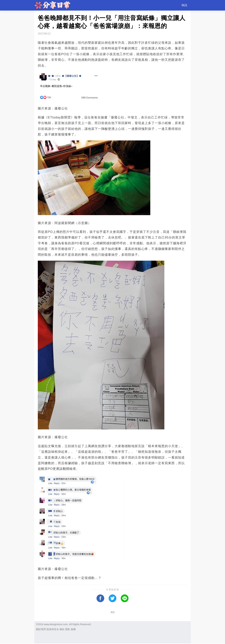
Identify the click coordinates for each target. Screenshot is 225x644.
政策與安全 (53, 629)
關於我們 (41, 629)
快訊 (184, 5)
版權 (73, 629)
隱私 (68, 629)
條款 (62, 629)
